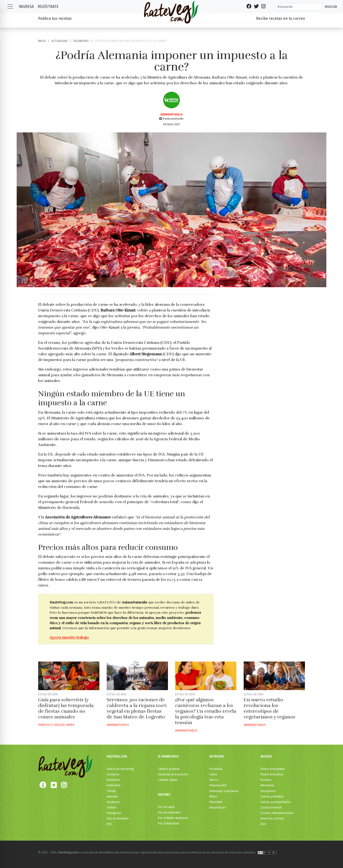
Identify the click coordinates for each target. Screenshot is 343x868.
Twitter (112, 807)
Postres (266, 780)
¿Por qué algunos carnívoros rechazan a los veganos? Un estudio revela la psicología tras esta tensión (206, 711)
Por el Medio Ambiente (173, 818)
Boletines (113, 780)
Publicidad (113, 785)
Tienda (111, 791)
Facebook (113, 802)
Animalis (112, 796)
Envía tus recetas (272, 818)
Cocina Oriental (271, 807)
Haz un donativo (118, 818)
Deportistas (218, 807)
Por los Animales (169, 812)
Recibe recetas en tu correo (280, 18)
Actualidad (60, 41)
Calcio (213, 774)
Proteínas (216, 769)
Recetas (266, 756)
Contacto (113, 774)
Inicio (42, 41)
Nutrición (217, 756)
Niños (213, 796)
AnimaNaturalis (171, 114)
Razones (164, 795)
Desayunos (268, 791)
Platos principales (273, 769)
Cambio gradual (169, 769)
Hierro (214, 780)
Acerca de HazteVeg (120, 769)
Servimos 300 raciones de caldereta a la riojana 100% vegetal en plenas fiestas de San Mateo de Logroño (137, 708)
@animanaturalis (171, 119)
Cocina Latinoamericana (277, 813)
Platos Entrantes (272, 774)
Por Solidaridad (168, 823)
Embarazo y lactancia (224, 791)
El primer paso (168, 756)
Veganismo (81, 41)
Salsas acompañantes (276, 802)
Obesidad (216, 802)
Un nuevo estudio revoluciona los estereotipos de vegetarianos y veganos (270, 708)
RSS (109, 824)
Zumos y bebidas (272, 796)
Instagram (114, 813)
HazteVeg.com (117, 756)
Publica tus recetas (55, 18)
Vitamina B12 (218, 785)
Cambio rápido (168, 780)
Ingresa (26, 7)
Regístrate (48, 7)
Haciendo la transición (173, 774)
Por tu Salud (166, 807)
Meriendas (268, 785)
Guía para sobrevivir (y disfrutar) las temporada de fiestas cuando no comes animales (66, 708)
